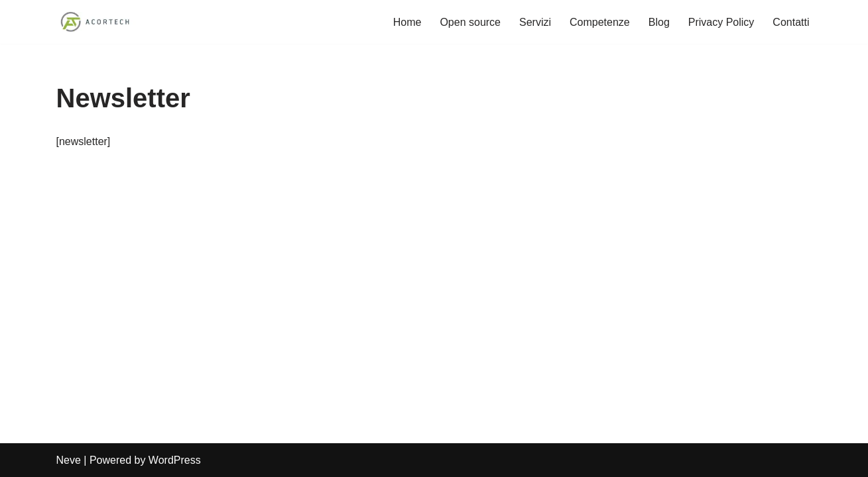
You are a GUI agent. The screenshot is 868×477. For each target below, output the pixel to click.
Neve (69, 460)
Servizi (535, 22)
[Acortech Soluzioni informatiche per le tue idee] (96, 22)
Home (407, 22)
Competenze (600, 22)
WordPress (175, 460)
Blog (659, 22)
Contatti (791, 22)
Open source (470, 22)
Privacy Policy (721, 22)
